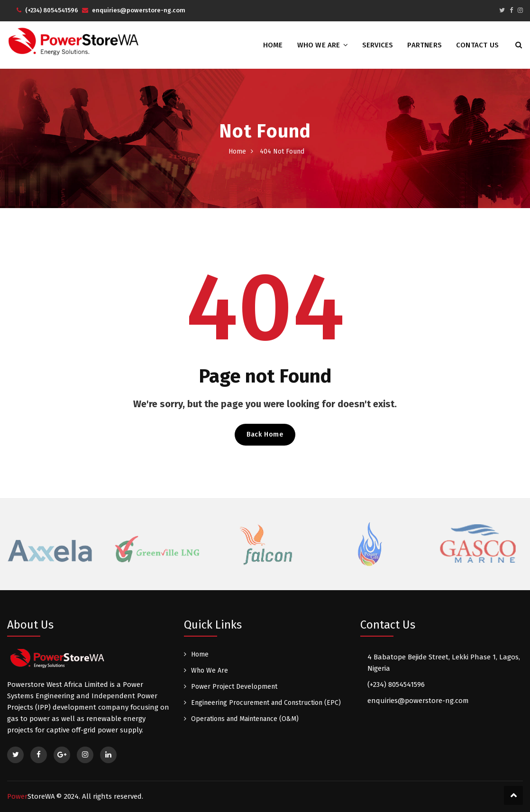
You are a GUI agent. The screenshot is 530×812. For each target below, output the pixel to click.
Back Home (265, 434)
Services (378, 45)
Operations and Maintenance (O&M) (245, 719)
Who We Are (319, 45)
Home (273, 45)
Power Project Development (234, 687)
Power (31, 796)
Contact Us (477, 45)
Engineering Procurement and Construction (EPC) (266, 703)
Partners (425, 45)
